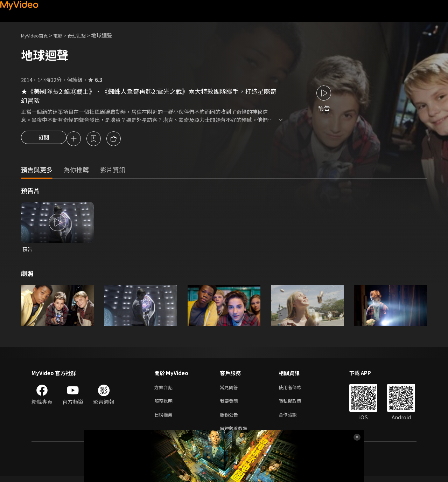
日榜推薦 (165, 419)
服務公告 (230, 419)
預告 (28, 250)
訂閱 (44, 139)
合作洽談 (293, 419)
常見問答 (230, 389)
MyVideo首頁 (37, 35)
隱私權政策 (296, 404)
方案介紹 (165, 389)
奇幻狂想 (84, 35)
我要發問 (230, 404)
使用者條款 (296, 389)
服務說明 (165, 404)
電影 (63, 35)
